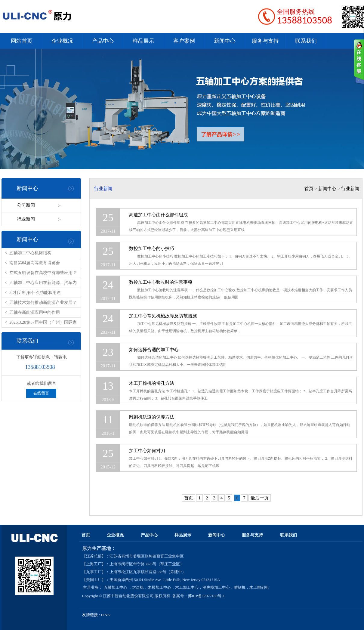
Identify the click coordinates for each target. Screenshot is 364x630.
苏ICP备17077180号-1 (207, 596)
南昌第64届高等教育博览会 (35, 263)
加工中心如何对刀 (147, 451)
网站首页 (22, 41)
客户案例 (184, 41)
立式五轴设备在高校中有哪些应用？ (43, 273)
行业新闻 (26, 219)
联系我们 (306, 41)
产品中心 (103, 41)
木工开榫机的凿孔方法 (152, 383)
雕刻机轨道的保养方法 (152, 417)
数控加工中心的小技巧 (152, 249)
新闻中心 (225, 41)
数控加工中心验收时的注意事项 (161, 282)
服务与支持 (265, 41)
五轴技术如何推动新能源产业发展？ (43, 303)
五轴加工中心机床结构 (30, 253)
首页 (309, 189)
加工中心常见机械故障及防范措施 (163, 316)
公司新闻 (26, 205)
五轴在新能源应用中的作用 (35, 312)
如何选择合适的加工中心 (154, 350)
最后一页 (260, 498)
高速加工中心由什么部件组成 (158, 215)
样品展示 (143, 41)
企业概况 (62, 41)
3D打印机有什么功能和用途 (35, 293)
